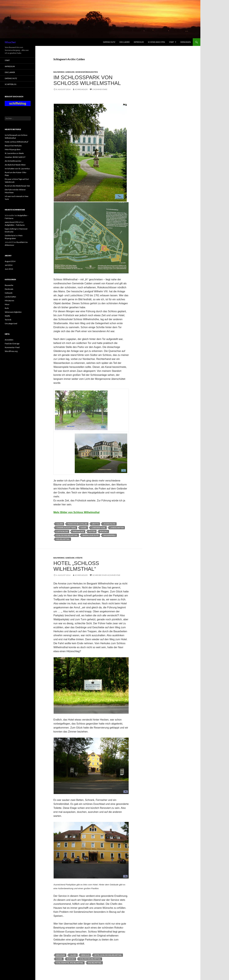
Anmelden (9, 340)
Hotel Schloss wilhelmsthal (108, 955)
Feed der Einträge (12, 344)
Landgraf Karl (98, 528)
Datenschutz (109, 42)
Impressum (139, 42)
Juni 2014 (9, 269)
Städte (79, 558)
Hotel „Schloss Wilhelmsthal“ (76, 566)
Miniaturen (9, 301)
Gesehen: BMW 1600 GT (15, 157)
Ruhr (7, 308)
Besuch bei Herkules (13, 146)
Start (172, 42)
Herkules (85, 955)
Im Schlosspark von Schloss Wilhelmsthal (87, 80)
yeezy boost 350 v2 (13, 222)
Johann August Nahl (66, 528)
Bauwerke (59, 72)
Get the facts (10, 235)
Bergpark (61, 955)
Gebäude (70, 72)
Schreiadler (81, 89)
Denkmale (9, 289)
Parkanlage (78, 531)
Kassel (84, 528)
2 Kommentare (100, 89)
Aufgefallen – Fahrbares (15, 225)
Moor (7, 304)
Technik (8, 320)
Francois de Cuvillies (77, 524)
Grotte (95, 524)
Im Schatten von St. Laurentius (17, 169)
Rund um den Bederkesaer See (17, 186)
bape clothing (10, 229)
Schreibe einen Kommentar (106, 575)
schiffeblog (11, 84)
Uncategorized (11, 323)
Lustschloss (62, 531)
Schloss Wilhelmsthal (67, 535)
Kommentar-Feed (12, 347)
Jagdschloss (109, 524)
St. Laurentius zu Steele (14, 153)
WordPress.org (11, 351)
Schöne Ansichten (156, 42)
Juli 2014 (9, 265)
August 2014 (10, 261)
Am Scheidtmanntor (13, 161)
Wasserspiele (109, 535)
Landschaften (117, 528)
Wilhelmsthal (63, 539)
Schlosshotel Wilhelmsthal (70, 963)
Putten (92, 531)
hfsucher (10, 42)
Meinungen (186, 42)
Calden (60, 524)
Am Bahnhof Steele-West (15, 165)
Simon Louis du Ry (90, 535)
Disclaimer (125, 42)
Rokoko (104, 531)
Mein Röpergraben (13, 149)
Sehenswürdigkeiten (87, 72)
